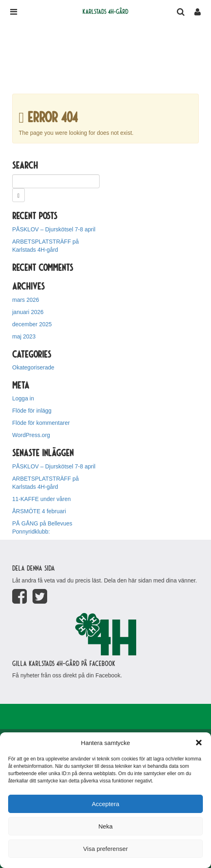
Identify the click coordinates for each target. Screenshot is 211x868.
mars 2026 (26, 300)
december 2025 (32, 324)
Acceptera (106, 804)
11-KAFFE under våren (41, 499)
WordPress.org (31, 435)
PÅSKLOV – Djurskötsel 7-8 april (54, 229)
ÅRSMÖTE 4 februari (39, 511)
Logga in (23, 398)
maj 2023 (24, 336)
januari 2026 (28, 312)
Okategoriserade (33, 367)
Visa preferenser (106, 849)
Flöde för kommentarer (41, 423)
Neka (105, 826)
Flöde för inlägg (32, 411)
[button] (199, 743)
